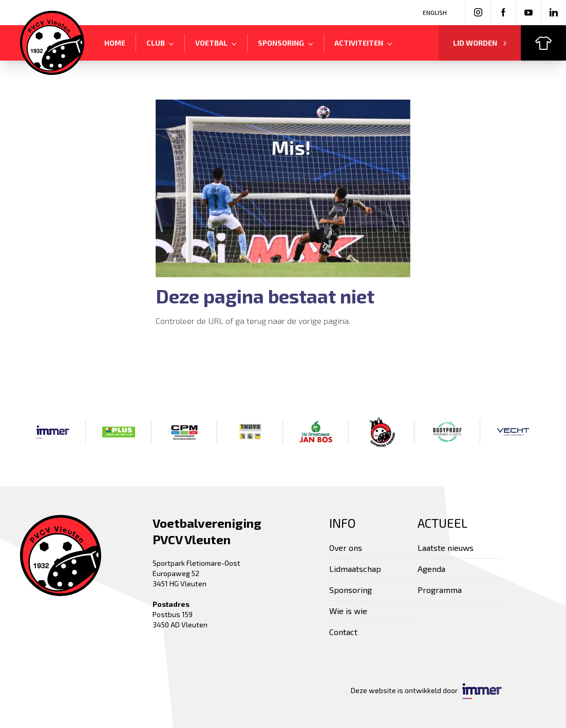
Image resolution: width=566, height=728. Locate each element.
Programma (440, 590)
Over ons (346, 548)
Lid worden (480, 43)
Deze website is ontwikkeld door (426, 691)
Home (115, 43)
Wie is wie (348, 611)
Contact (343, 632)
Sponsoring (351, 590)
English (435, 12)
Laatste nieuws (446, 548)
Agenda (431, 569)
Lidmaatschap (355, 569)
